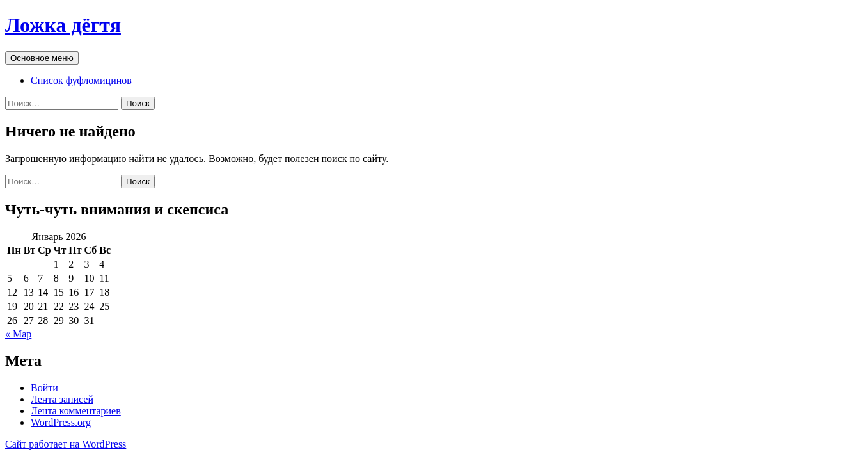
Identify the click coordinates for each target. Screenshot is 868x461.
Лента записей (62, 399)
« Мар (18, 334)
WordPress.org (61, 422)
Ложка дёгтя (63, 25)
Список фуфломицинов (81, 80)
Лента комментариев (76, 411)
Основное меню (42, 58)
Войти (44, 388)
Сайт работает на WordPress (66, 444)
